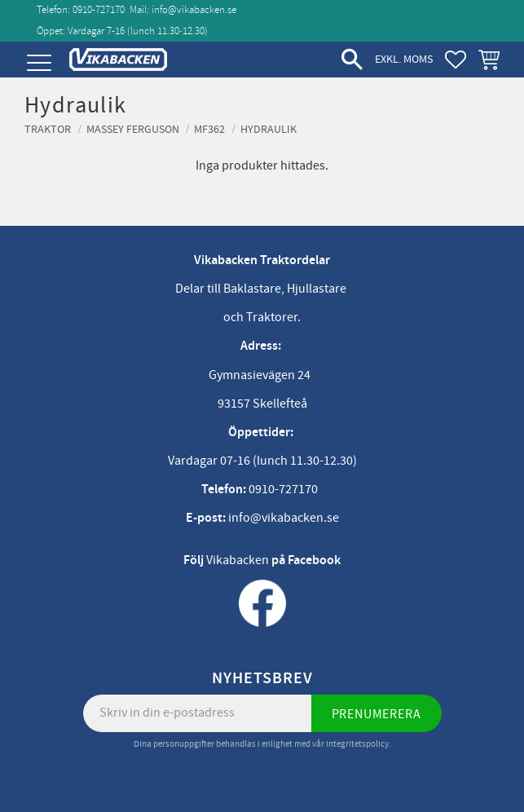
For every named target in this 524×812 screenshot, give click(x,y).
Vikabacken (238, 560)
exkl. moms (404, 59)
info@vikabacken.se (194, 10)
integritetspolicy (357, 744)
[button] (39, 63)
